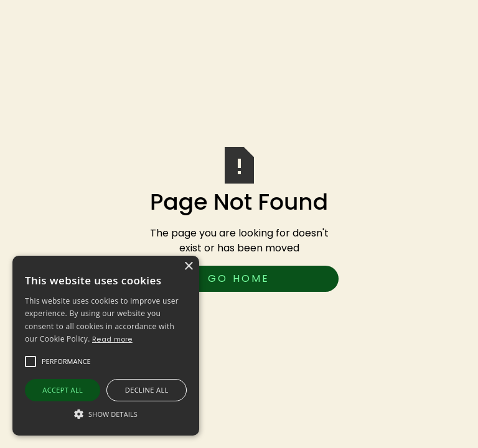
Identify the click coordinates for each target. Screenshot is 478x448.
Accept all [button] (63, 390)
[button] (66, 362)
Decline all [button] (147, 390)
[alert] (106, 346)
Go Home (239, 278)
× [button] (188, 267)
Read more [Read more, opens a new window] (112, 339)
